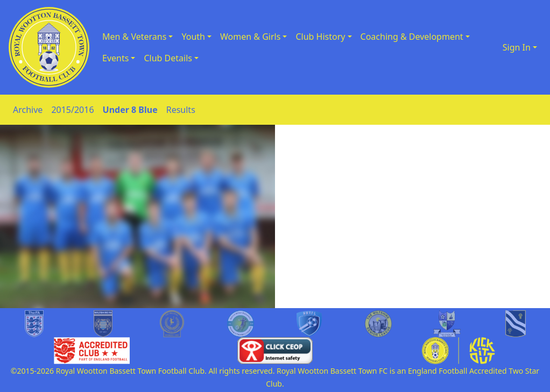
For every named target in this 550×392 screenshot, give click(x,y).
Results (181, 110)
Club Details (168, 58)
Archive (28, 110)
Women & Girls (250, 37)
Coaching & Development (412, 37)
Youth (193, 37)
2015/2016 (72, 110)
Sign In (517, 47)
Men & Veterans (134, 37)
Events (115, 58)
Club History (320, 37)
